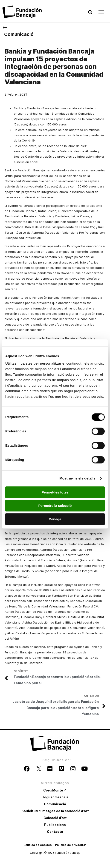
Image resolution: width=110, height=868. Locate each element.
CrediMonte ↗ (55, 790)
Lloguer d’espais (55, 797)
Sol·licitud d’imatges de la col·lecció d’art (55, 811)
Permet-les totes (55, 492)
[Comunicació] (5, 28)
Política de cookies (38, 845)
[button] (90, 12)
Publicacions (55, 825)
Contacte (55, 832)
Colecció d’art (55, 818)
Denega (55, 519)
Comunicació (19, 34)
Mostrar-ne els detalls (77, 478)
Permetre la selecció (55, 506)
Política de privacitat (71, 845)
